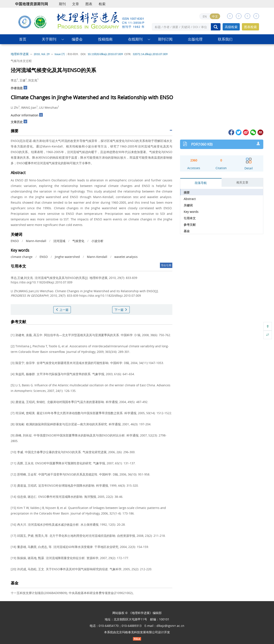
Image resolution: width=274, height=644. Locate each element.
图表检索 (250, 27)
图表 (89, 4)
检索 (102, 4)
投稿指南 (105, 39)
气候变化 (78, 241)
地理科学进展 (20, 54)
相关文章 (242, 182)
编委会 (77, 39)
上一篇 (62, 310)
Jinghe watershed (67, 257)
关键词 (188, 205)
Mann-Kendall (36, 241)
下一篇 (121, 310)
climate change (22, 257)
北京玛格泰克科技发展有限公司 (137, 632)
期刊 (62, 4)
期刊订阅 (165, 39)
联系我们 (225, 39)
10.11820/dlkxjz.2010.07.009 (105, 54)
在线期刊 (135, 39)
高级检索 (231, 27)
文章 (76, 4)
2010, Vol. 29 (42, 54)
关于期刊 (49, 39)
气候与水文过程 (21, 61)
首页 (23, 39)
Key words (191, 212)
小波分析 (97, 241)
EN (205, 16)
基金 (187, 231)
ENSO (15, 241)
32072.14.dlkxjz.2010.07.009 (150, 54)
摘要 (187, 192)
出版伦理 (195, 39)
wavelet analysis (126, 257)
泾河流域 (59, 241)
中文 (215, 16)
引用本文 (190, 218)
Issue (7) (60, 54)
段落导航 (201, 183)
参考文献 (190, 225)
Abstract (190, 199)
